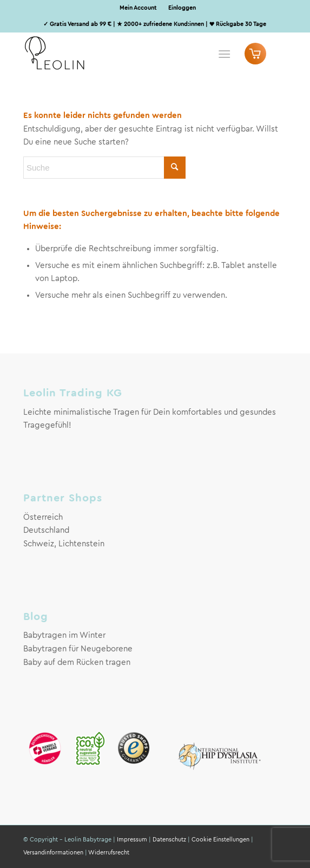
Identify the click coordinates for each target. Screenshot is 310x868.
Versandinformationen (53, 853)
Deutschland (46, 530)
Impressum (132, 840)
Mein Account (138, 8)
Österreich (43, 517)
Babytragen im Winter (64, 635)
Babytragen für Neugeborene (78, 649)
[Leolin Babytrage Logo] (129, 54)
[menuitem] (138, 8)
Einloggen (182, 8)
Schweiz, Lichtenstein (64, 544)
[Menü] (224, 54)
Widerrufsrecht (109, 853)
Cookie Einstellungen (220, 840)
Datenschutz (169, 840)
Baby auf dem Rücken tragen (77, 663)
